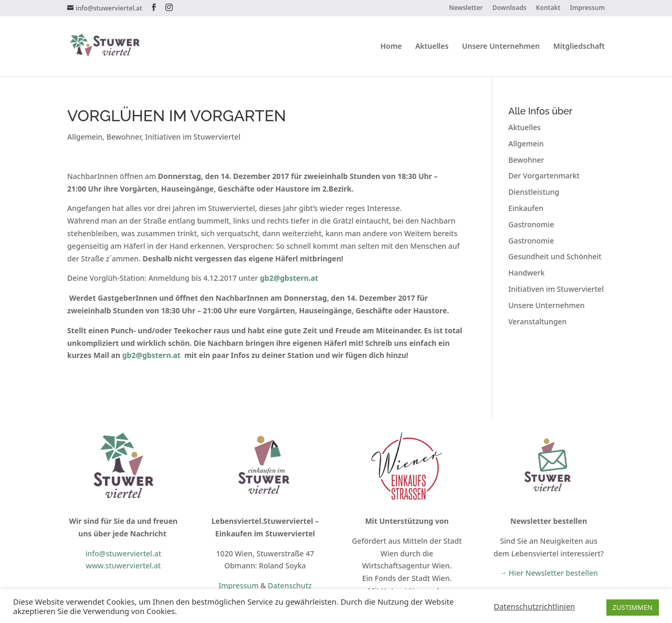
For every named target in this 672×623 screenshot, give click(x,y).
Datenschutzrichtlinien (534, 606)
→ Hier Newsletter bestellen (549, 573)
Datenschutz (290, 585)
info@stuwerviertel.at (123, 553)
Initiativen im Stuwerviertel (193, 137)
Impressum (587, 8)
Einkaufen (526, 208)
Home (391, 47)
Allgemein (85, 137)
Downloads (510, 8)
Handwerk (526, 273)
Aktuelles (432, 47)
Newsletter (466, 8)
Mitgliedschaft (579, 47)
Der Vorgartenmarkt (544, 176)
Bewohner (124, 137)
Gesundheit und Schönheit (555, 256)
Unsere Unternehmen (501, 47)
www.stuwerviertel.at (123, 566)
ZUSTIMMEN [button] (633, 607)
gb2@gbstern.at (151, 355)
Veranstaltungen (537, 321)
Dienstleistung (534, 192)
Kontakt (548, 8)
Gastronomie (531, 224)
